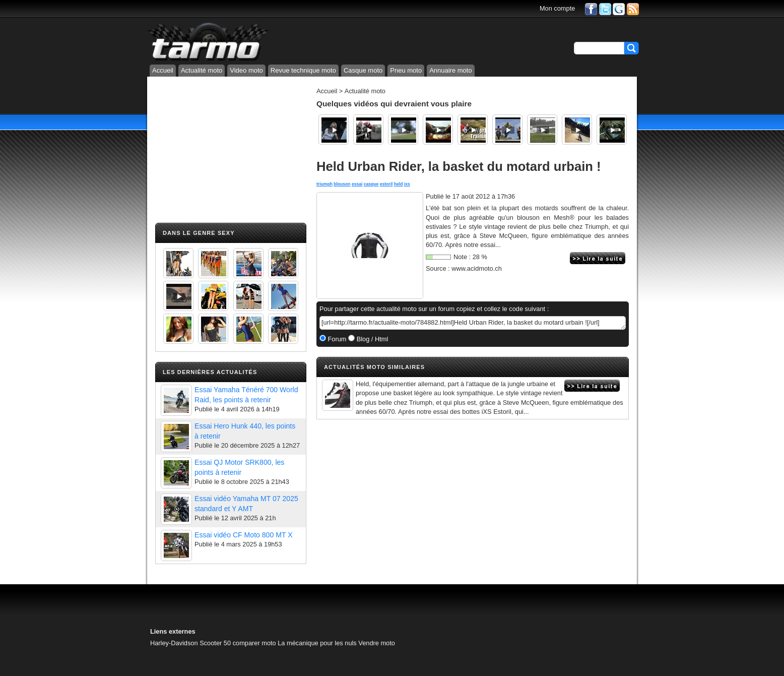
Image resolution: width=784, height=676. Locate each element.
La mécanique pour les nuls (317, 643)
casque (371, 184)
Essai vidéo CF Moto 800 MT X (244, 535)
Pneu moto (406, 70)
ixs (407, 184)
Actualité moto (202, 70)
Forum (336, 339)
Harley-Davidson (174, 643)
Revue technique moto (303, 70)
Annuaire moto (451, 70)
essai (357, 184)
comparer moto (254, 643)
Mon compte (557, 8)
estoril (386, 184)
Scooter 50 (215, 643)
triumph (324, 184)
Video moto (246, 70)
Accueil (163, 70)
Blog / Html (371, 339)
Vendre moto (377, 643)
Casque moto (363, 70)
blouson (342, 184)
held (399, 184)
